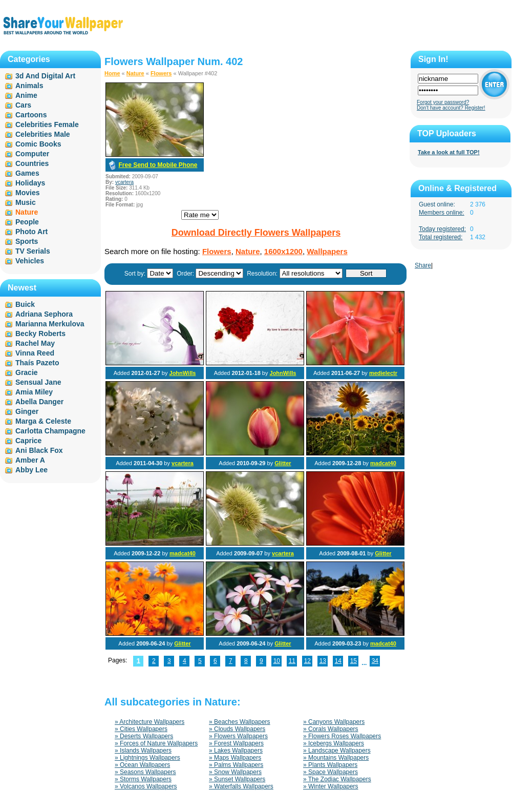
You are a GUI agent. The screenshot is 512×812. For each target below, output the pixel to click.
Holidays (30, 183)
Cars (23, 105)
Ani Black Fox (39, 450)
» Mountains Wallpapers (336, 758)
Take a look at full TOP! (449, 152)
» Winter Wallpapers (331, 786)
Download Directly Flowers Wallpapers (256, 233)
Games (27, 173)
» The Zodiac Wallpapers (337, 779)
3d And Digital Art (45, 76)
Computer (32, 154)
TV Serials (33, 251)
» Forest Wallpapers (236, 743)
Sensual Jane (38, 382)
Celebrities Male (43, 134)
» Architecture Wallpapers (150, 722)
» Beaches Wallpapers (240, 722)
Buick (25, 304)
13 (323, 661)
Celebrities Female (47, 124)
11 (292, 661)
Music (26, 202)
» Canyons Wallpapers (334, 722)
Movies (27, 193)
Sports (27, 241)
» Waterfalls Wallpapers (241, 786)
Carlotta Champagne (50, 431)
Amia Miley (34, 392)
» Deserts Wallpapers (144, 736)
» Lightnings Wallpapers (147, 758)
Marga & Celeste (43, 421)
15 (354, 661)
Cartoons (31, 115)
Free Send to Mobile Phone (158, 165)
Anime (26, 95)
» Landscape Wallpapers (337, 751)
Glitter (283, 463)
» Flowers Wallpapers (238, 736)
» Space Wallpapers (330, 772)
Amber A (30, 460)
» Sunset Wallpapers (237, 779)
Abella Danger (39, 402)
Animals (29, 86)
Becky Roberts (40, 334)
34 (375, 661)
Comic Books (38, 144)
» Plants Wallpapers (330, 765)
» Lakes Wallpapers (236, 751)
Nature (135, 73)
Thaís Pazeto (37, 363)
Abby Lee (31, 470)
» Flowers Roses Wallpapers (342, 736)
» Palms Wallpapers (236, 765)
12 (307, 661)
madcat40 (383, 463)
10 (277, 661)
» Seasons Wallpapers (145, 772)
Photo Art (31, 232)
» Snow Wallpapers (235, 772)
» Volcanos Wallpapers (146, 786)
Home (112, 73)
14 (338, 661)
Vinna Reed (35, 353)
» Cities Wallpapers (141, 729)
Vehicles (30, 261)
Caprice (28, 441)
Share (423, 265)
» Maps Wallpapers (235, 758)
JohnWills (183, 373)
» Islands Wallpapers (143, 751)
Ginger (27, 411)
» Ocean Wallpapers (142, 765)
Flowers (161, 73)
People (27, 222)
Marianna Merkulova (50, 324)
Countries (32, 163)
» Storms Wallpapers (143, 779)
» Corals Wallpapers (331, 729)
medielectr (383, 373)
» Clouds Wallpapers (237, 729)
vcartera (124, 182)
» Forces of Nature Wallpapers (156, 743)
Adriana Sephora (44, 314)
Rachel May (35, 343)
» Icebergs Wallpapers (334, 743)
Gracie (27, 372)
